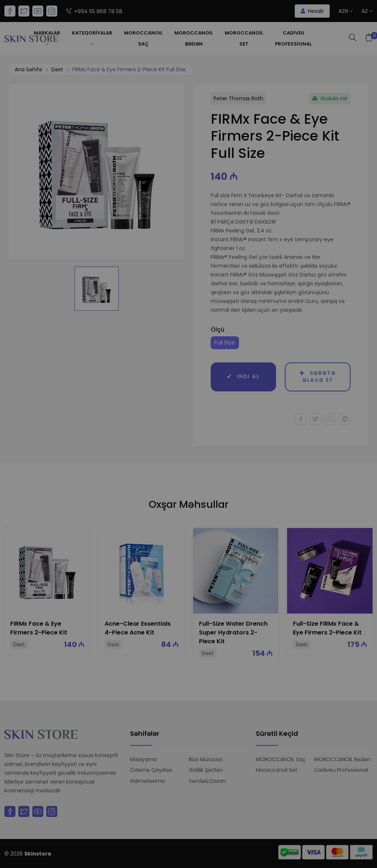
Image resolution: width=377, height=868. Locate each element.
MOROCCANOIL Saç (143, 38)
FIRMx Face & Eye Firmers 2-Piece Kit (39, 628)
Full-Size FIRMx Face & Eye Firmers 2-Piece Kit (327, 628)
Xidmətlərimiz (148, 781)
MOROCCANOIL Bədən (194, 38)
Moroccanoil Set (244, 38)
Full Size (225, 342)
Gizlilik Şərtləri (206, 770)
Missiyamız (144, 759)
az (367, 11)
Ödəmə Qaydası (151, 770)
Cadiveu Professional (293, 38)
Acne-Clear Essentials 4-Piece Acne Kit (138, 628)
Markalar (47, 38)
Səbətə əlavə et (318, 377)
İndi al (243, 377)
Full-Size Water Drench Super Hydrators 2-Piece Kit (233, 632)
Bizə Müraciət (206, 759)
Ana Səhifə (28, 69)
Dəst (57, 69)
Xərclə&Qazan (207, 781)
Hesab (312, 11)
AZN (346, 11)
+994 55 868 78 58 (94, 11)
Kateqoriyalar (92, 38)
